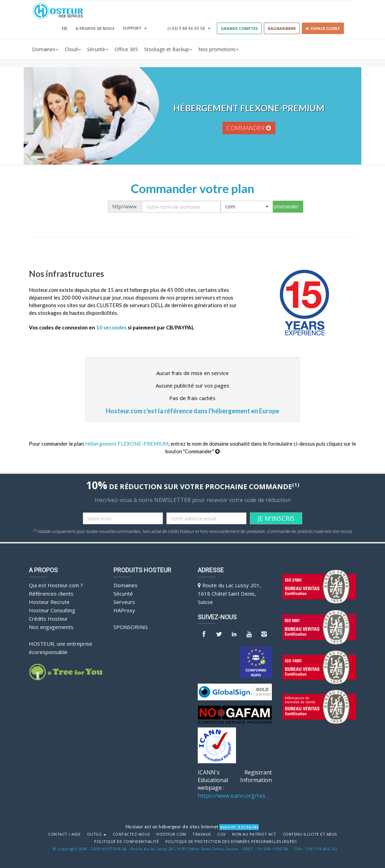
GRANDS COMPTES (239, 28)
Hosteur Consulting (52, 610)
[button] (247, 207)
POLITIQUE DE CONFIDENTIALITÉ (126, 842)
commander (249, 128)
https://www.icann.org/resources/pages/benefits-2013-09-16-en (235, 796)
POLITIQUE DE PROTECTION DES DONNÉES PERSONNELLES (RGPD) (231, 842)
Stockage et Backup (168, 49)
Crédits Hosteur (48, 619)
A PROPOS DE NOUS (95, 28)
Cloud (73, 49)
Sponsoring (131, 627)
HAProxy (124, 610)
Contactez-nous (131, 834)
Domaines (45, 49)
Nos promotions (219, 49)
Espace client (323, 28)
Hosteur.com (171, 834)
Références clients (51, 594)
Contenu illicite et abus (310, 834)
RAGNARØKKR (282, 28)
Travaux (202, 834)
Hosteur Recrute (49, 602)
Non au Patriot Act (254, 834)
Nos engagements (51, 627)
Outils (97, 834)
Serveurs (124, 602)
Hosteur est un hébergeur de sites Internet (172, 827)
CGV (222, 834)
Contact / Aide (64, 834)
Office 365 (126, 49)
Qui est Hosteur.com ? (56, 585)
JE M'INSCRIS (276, 518)
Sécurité (98, 49)
